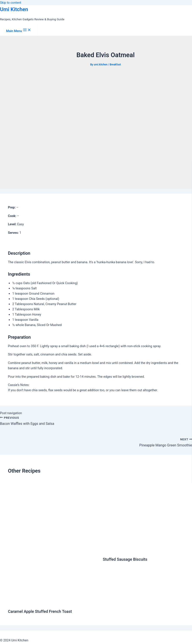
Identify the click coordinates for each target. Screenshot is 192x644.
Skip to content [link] (11, 3)
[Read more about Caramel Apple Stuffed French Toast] (53, 602)
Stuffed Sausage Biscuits (125, 559)
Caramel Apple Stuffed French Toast (40, 611)
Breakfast (115, 65)
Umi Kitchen (14, 9)
